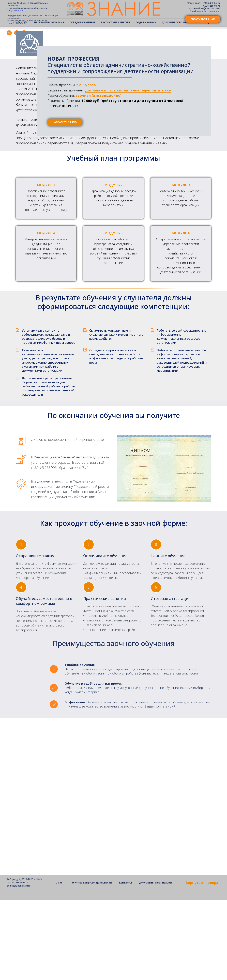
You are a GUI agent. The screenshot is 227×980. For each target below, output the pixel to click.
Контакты (125, 962)
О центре (21, 22)
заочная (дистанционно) (99, 95)
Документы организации (155, 962)
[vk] (9, 34)
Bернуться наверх (203, 962)
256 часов (87, 85)
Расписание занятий (115, 22)
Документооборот (175, 22)
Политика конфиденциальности (91, 962)
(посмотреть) (18, 11)
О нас (59, 962)
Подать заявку (146, 22)
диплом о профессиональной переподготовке (128, 90)
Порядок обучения (82, 22)
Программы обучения (49, 22)
